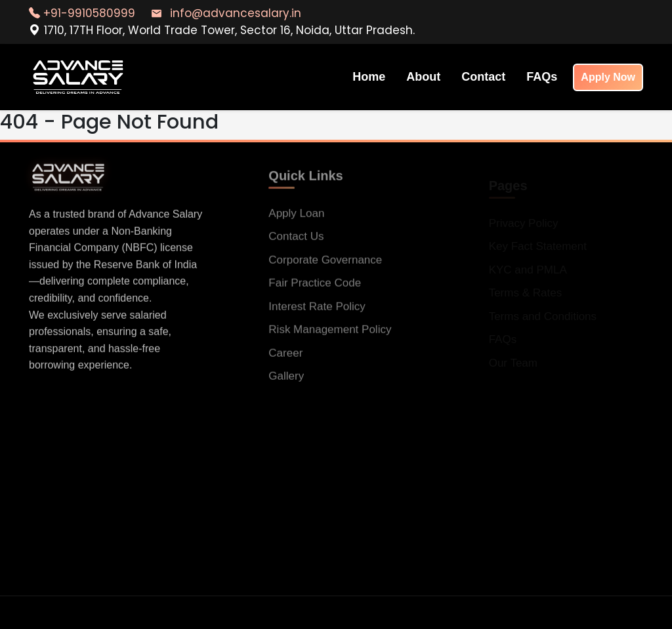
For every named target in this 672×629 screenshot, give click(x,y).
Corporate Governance (325, 264)
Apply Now (608, 77)
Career (285, 357)
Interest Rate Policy (317, 311)
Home (369, 77)
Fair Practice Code (315, 287)
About (423, 77)
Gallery (286, 380)
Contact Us (296, 240)
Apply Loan (296, 217)
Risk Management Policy (330, 334)
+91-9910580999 (82, 13)
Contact (483, 77)
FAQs (542, 77)
